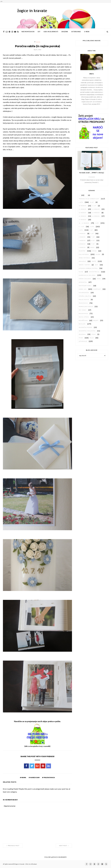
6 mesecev (82, 237)
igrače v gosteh (84, 265)
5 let (91, 230)
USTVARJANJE (76, 32)
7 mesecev (82, 240)
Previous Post (13, 846)
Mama (38, 42)
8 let (93, 240)
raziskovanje (83, 314)
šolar (92, 338)
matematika (83, 282)
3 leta (92, 227)
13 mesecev (83, 213)
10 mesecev (83, 206)
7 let (93, 237)
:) (79, 195)
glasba (98, 254)
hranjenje (82, 261)
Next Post (64, 846)
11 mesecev (83, 209)
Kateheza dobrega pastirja (88, 268)
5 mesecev (82, 234)
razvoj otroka (84, 317)
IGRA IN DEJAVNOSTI (51, 32)
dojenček (82, 251)
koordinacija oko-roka (87, 275)
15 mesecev (83, 216)
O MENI (87, 32)
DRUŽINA (65, 32)
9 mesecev (82, 247)
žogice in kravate (20, 864)
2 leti (97, 223)
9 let (93, 244)
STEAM (94, 334)
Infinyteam (34, 864)
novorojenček (84, 293)
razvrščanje (83, 320)
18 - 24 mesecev (84, 223)
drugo (94, 251)
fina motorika (84, 254)
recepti (96, 320)
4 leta (81, 230)
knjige (81, 272)
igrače (94, 261)
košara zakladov (85, 279)
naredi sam (35, 777)
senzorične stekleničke (87, 331)
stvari (81, 338)
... (86, 195)
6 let (92, 234)
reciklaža (82, 324)
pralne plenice (84, 300)
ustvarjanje (83, 341)
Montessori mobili (85, 286)
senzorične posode (85, 327)
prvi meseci (83, 310)
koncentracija (94, 272)
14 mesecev (96, 213)
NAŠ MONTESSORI (28, 32)
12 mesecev (96, 209)
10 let (92, 202)
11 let (94, 206)
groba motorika (84, 258)
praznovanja (49, 777)
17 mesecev (83, 220)
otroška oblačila (85, 296)
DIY (39, 32)
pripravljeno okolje (86, 307)
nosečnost (97, 289)
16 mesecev (96, 216)
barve (92, 247)
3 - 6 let (81, 227)
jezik (96, 265)
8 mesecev (82, 244)
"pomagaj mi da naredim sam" (89, 199)
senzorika (82, 334)
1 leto (81, 202)
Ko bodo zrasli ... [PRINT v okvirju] (92, 173)
